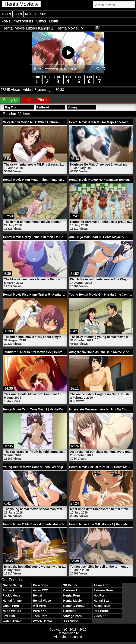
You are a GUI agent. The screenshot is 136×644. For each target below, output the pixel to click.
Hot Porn (100, 595)
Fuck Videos (11, 595)
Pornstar (69, 611)
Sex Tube (9, 616)
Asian (6, 14)
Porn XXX (40, 611)
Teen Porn (40, 616)
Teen (18, 14)
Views (41, 21)
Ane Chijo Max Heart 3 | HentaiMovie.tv (97, 237)
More (54, 21)
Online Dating (12, 585)
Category (10, 100)
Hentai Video (42, 601)
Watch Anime (12, 621)
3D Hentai (70, 585)
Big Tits (11, 107)
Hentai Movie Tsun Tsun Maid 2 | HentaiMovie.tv (37, 409)
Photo (42, 100)
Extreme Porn (103, 590)
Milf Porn (39, 606)
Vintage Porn (72, 616)
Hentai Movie (72, 601)
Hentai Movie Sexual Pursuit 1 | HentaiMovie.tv (102, 467)
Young (72, 107)
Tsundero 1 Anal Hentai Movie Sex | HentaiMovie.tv (39, 352)
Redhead (43, 107)
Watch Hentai (42, 621)
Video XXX (101, 616)
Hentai (41, 14)
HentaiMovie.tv (21, 4)
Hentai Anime (12, 601)
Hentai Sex (101, 601)
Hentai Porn (72, 595)
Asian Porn (101, 585)
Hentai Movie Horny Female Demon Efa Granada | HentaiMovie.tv (49, 237)
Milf (29, 14)
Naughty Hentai (74, 606)
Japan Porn (11, 606)
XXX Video (71, 621)
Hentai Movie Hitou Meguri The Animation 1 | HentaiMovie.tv (46, 180)
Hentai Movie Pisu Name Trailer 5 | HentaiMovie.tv (38, 295)
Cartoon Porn (73, 590)
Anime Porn (11, 590)
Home (6, 21)
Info (27, 100)
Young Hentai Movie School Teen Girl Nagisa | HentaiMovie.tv (46, 467)
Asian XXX (40, 590)
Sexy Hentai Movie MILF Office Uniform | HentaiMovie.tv (43, 122)
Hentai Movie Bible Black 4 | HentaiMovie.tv (34, 524)
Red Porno (101, 611)
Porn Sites (40, 585)
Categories (23, 21)
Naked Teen (102, 606)
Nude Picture (12, 611)
